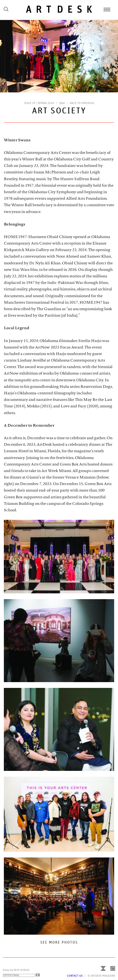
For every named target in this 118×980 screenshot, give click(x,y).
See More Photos (59, 942)
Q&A (62, 103)
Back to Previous (82, 103)
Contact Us (75, 976)
